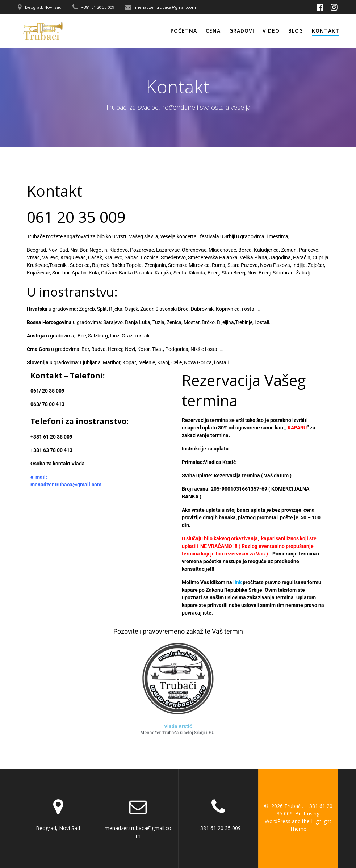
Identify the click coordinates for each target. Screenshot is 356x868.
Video (271, 31)
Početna (184, 31)
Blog (296, 31)
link (237, 582)
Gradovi (242, 31)
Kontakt (326, 31)
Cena (213, 31)
